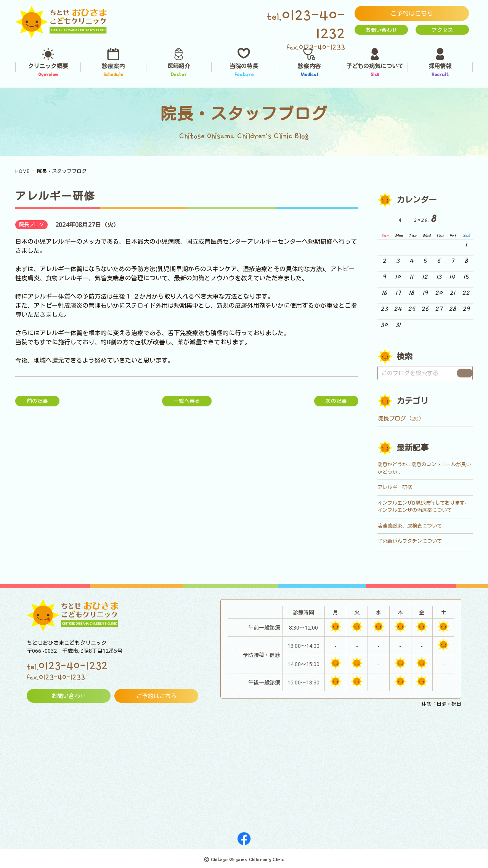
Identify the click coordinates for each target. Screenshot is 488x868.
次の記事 (336, 401)
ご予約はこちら (412, 13)
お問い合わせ (381, 30)
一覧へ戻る (187, 401)
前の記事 (37, 401)
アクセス (442, 30)
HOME (22, 171)
